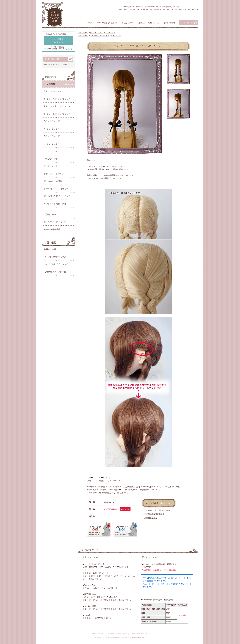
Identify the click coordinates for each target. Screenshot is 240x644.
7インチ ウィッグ (52, 129)
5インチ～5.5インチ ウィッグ (57, 114)
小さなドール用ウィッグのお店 (117, 637)
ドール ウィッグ (98, 634)
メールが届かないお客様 (107, 23)
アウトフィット (51, 166)
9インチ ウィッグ (52, 144)
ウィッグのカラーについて (56, 257)
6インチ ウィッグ (52, 121)
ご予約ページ (50, 215)
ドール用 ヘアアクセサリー (56, 189)
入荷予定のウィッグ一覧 (55, 272)
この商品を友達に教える (154, 514)
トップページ (83, 33)
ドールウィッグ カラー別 (55, 222)
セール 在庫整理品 (52, 229)
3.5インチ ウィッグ (52, 91)
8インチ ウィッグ (52, 136)
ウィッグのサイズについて (56, 264)
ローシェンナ (116, 36)
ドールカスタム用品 (53, 181)
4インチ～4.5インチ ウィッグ (57, 99)
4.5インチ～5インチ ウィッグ (57, 106)
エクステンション (52, 151)
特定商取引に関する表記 (117, 634)
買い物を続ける (151, 518)
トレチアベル (110, 33)
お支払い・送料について (149, 23)
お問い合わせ (169, 23)
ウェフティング (51, 159)
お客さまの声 (50, 249)
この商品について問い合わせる (157, 510)
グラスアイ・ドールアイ (55, 174)
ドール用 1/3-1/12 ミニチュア (57, 196)
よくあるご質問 (128, 23)
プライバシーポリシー (139, 634)
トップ (89, 23)
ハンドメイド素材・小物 (55, 204)
